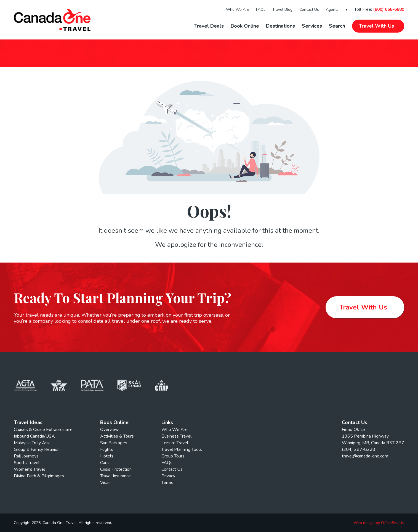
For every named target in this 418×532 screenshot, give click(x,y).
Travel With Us (363, 307)
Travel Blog (282, 10)
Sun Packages (114, 443)
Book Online (245, 26)
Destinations (280, 26)
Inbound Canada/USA (34, 436)
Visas (105, 483)
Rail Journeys (26, 456)
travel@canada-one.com (365, 456)
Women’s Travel (29, 469)
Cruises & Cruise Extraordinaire (43, 430)
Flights (107, 449)
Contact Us (309, 10)
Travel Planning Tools (182, 449)
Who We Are (238, 10)
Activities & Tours (117, 436)
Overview (109, 430)
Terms (167, 483)
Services (312, 26)
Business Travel (176, 436)
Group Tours (173, 456)
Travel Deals (209, 26)
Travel (376, 26)
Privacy (168, 476)
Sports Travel (27, 463)
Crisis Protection (116, 469)
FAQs (261, 10)
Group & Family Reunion (37, 449)
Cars (104, 463)
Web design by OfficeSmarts (379, 523)
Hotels (107, 456)
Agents (332, 10)
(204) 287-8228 (359, 449)
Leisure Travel (175, 443)
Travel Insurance (115, 476)
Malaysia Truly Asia (32, 443)
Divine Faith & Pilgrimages (39, 476)
